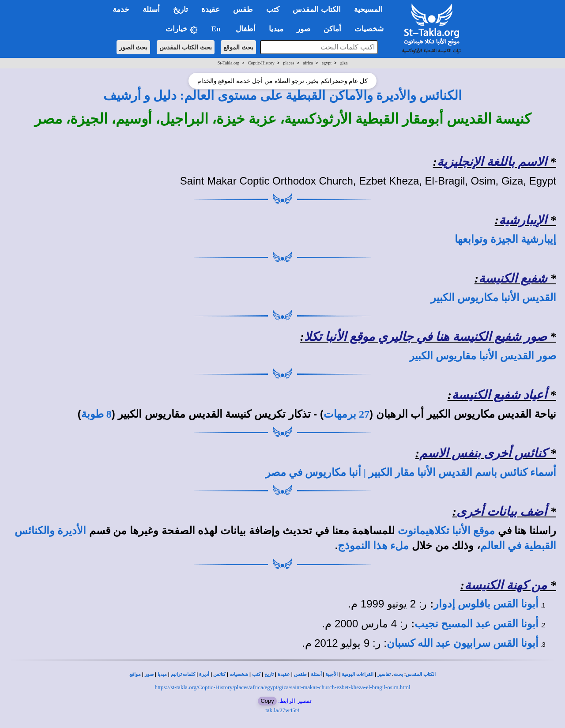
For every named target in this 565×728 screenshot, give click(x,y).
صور (149, 674)
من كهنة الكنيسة (506, 585)
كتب (256, 674)
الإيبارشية (523, 220)
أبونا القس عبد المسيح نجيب (476, 624)
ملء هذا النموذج (373, 546)
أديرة (204, 674)
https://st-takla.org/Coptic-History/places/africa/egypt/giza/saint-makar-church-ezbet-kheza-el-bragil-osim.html (282, 687)
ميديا (162, 674)
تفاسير (384, 674)
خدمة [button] (121, 9)
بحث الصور (134, 47)
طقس (300, 674)
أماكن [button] (332, 29)
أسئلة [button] (151, 9)
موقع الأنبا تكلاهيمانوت (446, 531)
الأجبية (331, 674)
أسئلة (316, 674)
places (289, 63)
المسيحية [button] (368, 9)
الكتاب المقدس (421, 674)
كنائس (219, 674)
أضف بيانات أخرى (502, 511)
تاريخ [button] (181, 9)
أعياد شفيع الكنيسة (499, 395)
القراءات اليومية (358, 674)
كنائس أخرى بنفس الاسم (483, 453)
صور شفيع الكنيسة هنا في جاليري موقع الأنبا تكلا (426, 337)
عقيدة (284, 674)
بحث (398, 674)
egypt (327, 63)
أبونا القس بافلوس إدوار (486, 604)
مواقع (135, 674)
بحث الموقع (238, 47)
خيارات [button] (182, 29)
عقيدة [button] (211, 9)
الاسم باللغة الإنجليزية (492, 162)
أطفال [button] (246, 29)
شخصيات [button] (372, 29)
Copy (267, 701)
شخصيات (239, 674)
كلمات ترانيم (183, 674)
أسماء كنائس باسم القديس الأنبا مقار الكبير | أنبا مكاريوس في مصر (411, 472)
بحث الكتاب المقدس (186, 47)
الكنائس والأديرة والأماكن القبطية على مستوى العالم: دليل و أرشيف (283, 95)
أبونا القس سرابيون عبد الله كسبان (463, 643)
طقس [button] (243, 9)
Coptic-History (261, 63)
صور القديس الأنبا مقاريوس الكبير (483, 356)
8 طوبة (96, 414)
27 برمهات (347, 414)
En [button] (217, 29)
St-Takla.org (228, 63)
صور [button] (303, 29)
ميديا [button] (276, 29)
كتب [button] (273, 9)
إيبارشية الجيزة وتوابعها (505, 239)
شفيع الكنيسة (513, 278)
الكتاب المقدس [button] (316, 9)
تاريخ (269, 674)
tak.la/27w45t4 (282, 710)
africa (308, 63)
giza (344, 63)
